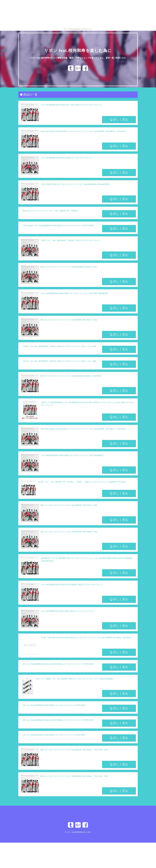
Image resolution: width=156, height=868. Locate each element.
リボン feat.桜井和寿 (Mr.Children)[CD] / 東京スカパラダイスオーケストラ (68, 611)
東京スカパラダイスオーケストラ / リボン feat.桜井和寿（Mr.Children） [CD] (69, 320)
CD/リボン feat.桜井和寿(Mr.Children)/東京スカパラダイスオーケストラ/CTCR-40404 (54, 705)
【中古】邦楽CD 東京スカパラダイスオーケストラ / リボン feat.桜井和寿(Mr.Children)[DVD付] (75, 184)
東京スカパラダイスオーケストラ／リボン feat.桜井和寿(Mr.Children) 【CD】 (69, 267)
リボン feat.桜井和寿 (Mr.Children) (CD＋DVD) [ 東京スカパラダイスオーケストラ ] (71, 105)
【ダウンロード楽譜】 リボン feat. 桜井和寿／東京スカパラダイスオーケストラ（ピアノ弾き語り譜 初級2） (75, 679)
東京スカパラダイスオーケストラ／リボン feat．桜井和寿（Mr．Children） (51, 211)
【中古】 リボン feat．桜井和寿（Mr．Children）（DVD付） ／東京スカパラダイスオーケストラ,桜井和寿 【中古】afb (82, 482)
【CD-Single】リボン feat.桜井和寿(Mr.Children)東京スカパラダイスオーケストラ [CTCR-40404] (58, 226)
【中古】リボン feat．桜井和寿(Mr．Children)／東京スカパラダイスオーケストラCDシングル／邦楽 (59, 346)
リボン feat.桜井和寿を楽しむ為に (78, 50)
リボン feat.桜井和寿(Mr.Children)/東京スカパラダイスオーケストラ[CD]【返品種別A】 (72, 455)
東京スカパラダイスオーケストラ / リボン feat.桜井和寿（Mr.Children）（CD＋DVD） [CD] (74, 750)
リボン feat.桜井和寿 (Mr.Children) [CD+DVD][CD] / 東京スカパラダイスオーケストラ (72, 585)
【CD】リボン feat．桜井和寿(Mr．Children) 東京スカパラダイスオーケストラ (70, 240)
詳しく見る (119, 120)
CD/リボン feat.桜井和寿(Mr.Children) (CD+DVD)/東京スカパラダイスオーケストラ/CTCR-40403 (58, 664)
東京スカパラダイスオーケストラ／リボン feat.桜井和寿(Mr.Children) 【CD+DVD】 (71, 376)
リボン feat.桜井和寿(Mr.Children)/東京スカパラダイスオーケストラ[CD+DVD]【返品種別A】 (75, 293)
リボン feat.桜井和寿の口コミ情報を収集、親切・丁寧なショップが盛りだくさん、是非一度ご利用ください (78, 59)
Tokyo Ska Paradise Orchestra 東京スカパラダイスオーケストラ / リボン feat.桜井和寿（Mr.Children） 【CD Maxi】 (83, 131)
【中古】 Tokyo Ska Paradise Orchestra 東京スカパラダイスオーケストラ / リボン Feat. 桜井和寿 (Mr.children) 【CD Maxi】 (86, 638)
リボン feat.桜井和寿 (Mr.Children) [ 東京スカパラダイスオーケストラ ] (66, 158)
